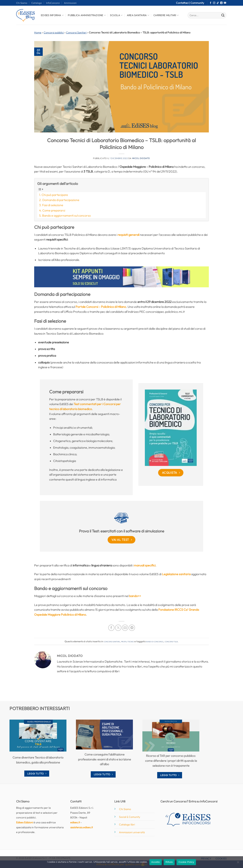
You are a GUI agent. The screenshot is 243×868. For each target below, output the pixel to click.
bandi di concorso (155, 641)
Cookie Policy (186, 862)
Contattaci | (183, 3)
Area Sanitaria (138, 15)
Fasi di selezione (53, 205)
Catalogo (37, 3)
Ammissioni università (132, 832)
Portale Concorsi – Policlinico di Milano (101, 307)
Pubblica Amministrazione (87, 15)
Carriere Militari (166, 15)
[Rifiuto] (238, 863)
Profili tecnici (127, 641)
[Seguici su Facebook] (211, 3)
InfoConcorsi (53, 3)
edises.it (75, 822)
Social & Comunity (130, 817)
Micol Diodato (141, 158)
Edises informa (52, 15)
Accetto (156, 862)
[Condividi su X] (118, 628)
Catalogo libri (127, 824)
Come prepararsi (54, 210)
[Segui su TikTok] (218, 3)
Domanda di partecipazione (61, 200)
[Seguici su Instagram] (214, 3)
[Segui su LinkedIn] (221, 3)
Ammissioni (70, 3)
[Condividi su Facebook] (111, 628)
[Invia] (223, 15)
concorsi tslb (171, 641)
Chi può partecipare (55, 195)
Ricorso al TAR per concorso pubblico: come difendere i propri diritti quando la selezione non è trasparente (171, 761)
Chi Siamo (22, 3)
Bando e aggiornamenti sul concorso (66, 215)
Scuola (116, 15)
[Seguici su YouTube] (225, 3)
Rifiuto (169, 862)
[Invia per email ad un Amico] (125, 628)
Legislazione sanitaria (176, 574)
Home (38, 32)
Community (197, 3)
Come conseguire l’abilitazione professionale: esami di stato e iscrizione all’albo (105, 759)
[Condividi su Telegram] (132, 628)
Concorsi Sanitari (76, 32)
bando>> (135, 596)
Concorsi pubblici (54, 32)
